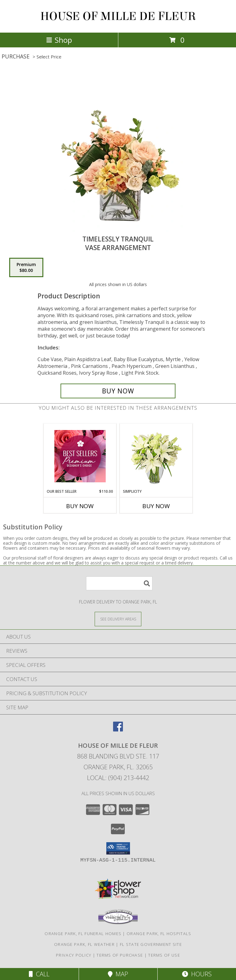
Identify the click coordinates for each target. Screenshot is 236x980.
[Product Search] (119, 583)
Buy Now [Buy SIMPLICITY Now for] (156, 506)
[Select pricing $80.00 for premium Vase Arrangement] (26, 268)
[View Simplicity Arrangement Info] (156, 456)
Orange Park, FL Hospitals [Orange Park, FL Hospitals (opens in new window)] (159, 934)
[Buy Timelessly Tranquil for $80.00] (118, 391)
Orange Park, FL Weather (84, 944)
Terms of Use (164, 955)
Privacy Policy (74, 955)
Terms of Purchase (120, 955)
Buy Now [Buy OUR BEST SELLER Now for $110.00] (80, 506)
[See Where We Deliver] (118, 619)
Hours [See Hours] (197, 974)
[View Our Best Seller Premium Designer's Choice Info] (80, 456)
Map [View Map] (118, 974)
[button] (118, 848)
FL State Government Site (151, 944)
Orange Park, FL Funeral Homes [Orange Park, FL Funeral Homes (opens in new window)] (83, 934)
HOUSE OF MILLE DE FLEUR (118, 16)
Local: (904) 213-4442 (118, 778)
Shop (59, 40)
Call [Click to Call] (39, 974)
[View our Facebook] (118, 729)
